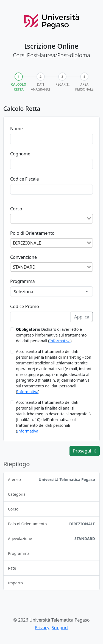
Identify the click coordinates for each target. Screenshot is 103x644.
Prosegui (85, 451)
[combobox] (51, 219)
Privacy (42, 628)
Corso (16, 209)
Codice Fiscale (25, 179)
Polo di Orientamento (32, 233)
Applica (82, 317)
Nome (16, 129)
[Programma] (51, 292)
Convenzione (23, 257)
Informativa (60, 341)
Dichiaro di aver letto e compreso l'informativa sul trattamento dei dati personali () (51, 335)
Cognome (20, 154)
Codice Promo (25, 306)
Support (60, 628)
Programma (23, 281)
